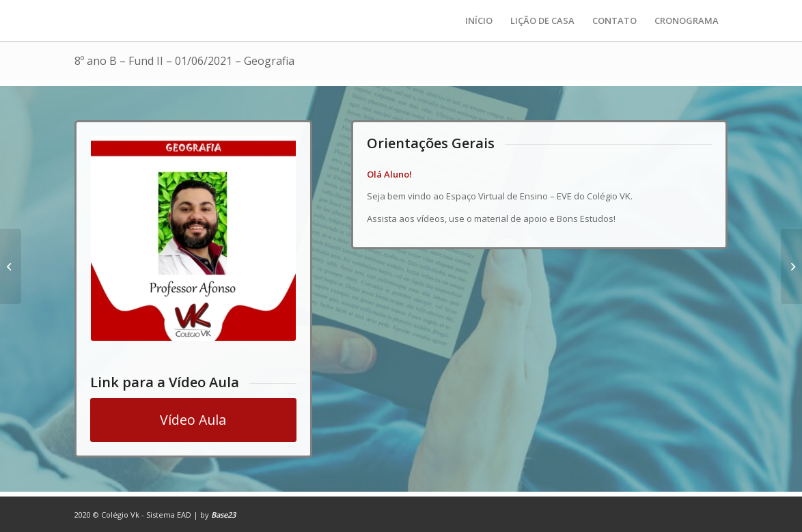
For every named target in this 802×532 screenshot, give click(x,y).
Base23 (223, 515)
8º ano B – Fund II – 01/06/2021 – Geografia (184, 61)
